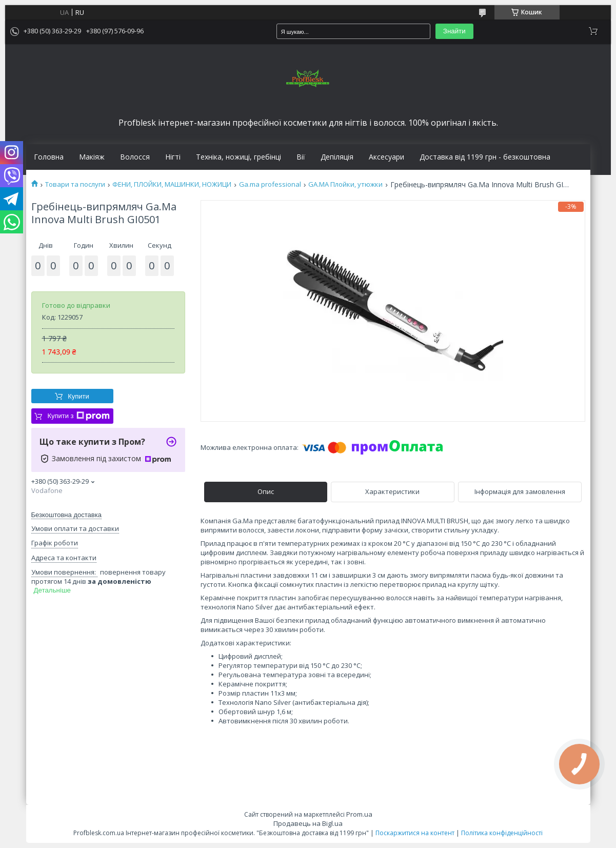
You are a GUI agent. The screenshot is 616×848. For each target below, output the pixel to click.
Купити (78, 396)
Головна (49, 157)
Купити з (78, 416)
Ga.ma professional (270, 184)
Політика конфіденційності (502, 833)
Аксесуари (386, 157)
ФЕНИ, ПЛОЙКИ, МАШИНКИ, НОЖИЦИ (172, 184)
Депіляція (337, 157)
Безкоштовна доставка (66, 515)
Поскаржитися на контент (415, 833)
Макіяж (92, 157)
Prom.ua (359, 814)
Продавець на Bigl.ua (308, 823)
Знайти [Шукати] (454, 31)
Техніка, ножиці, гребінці (239, 157)
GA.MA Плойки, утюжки (345, 184)
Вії (301, 157)
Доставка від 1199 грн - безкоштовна (485, 157)
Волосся (135, 157)
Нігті (173, 157)
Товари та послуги (75, 184)
